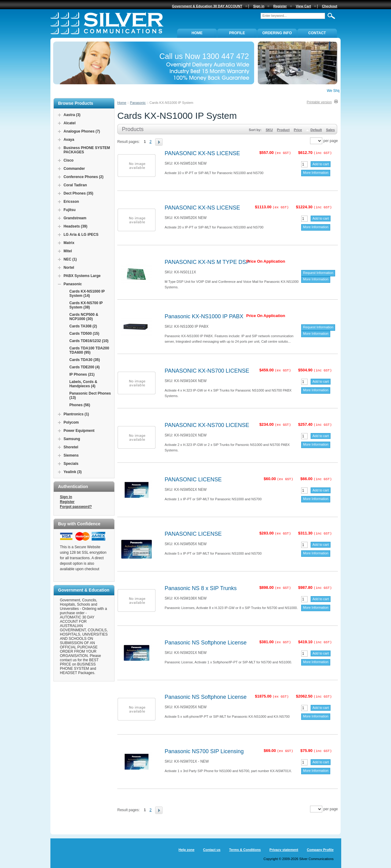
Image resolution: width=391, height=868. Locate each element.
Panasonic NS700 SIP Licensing (204, 751)
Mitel (68, 251)
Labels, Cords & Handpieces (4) (83, 384)
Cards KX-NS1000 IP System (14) (87, 294)
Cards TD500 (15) (84, 334)
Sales (330, 130)
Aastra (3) (72, 115)
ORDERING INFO (277, 33)
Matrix (69, 243)
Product (283, 130)
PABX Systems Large (82, 276)
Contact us (212, 850)
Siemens (71, 455)
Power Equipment (79, 431)
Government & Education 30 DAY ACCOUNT (207, 6)
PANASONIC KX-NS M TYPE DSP (207, 262)
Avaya (69, 140)
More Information (316, 173)
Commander (74, 169)
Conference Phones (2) (84, 177)
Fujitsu (69, 210)
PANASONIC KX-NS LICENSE (202, 153)
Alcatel (69, 123)
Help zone (187, 850)
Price (298, 130)
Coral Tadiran (75, 185)
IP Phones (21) (82, 374)
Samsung (72, 439)
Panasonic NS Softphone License (206, 643)
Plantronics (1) (76, 414)
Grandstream (75, 218)
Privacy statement (284, 850)
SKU (269, 130)
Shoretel (71, 447)
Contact (317, 33)
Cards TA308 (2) (83, 326)
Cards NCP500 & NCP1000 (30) (84, 317)
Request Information (318, 273)
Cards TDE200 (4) (84, 367)
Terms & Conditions (245, 850)
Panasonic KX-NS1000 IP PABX (204, 316)
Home (122, 103)
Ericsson (71, 202)
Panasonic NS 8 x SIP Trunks (201, 588)
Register (67, 502)
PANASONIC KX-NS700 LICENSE (207, 371)
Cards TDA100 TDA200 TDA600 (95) (89, 350)
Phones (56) (80, 405)
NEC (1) (70, 259)
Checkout (330, 6)
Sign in (66, 497)
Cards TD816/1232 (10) (89, 341)
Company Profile (320, 850)
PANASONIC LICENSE (193, 480)
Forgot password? (76, 507)
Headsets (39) (75, 226)
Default (316, 130)
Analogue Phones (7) (82, 131)
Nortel (69, 268)
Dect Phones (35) (78, 193)
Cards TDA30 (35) (85, 360)
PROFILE (237, 33)
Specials (71, 464)
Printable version (319, 102)
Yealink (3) (73, 472)
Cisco (69, 160)
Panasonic (138, 103)
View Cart (303, 6)
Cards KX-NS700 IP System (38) (86, 305)
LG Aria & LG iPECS (81, 235)
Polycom (71, 422)
